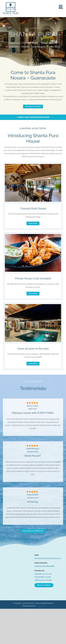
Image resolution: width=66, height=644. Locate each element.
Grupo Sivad (40, 606)
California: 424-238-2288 (43, 580)
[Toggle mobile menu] (61, 7)
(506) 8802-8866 (44, 566)
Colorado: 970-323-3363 (43, 574)
